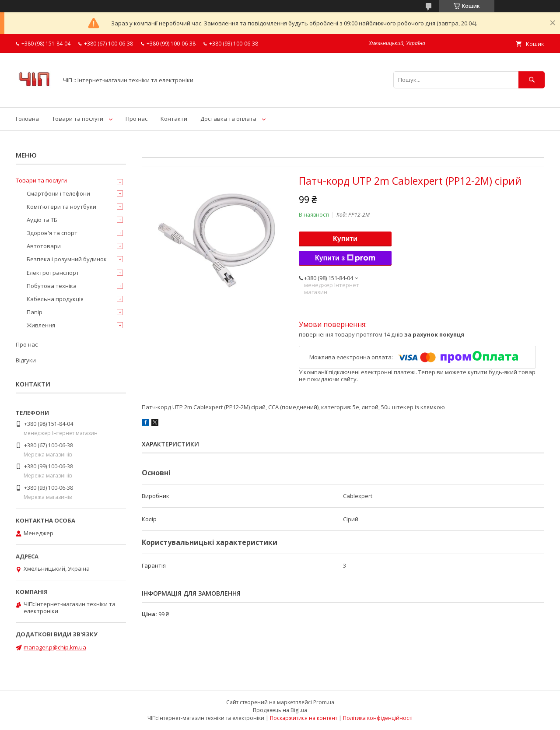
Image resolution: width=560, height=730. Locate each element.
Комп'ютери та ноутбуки (61, 207)
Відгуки (26, 360)
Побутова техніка (52, 286)
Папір (35, 312)
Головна (27, 119)
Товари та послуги (78, 119)
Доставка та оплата (228, 119)
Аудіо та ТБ (42, 220)
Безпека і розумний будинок (67, 259)
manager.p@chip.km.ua (55, 647)
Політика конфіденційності (378, 718)
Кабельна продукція (55, 299)
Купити (345, 239)
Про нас (136, 119)
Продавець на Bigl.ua (280, 710)
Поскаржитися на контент (304, 718)
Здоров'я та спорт (52, 233)
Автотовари (44, 246)
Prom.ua (324, 702)
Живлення (41, 325)
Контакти (174, 119)
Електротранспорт (53, 273)
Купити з (345, 258)
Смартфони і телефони (58, 193)
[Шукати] (532, 80)
